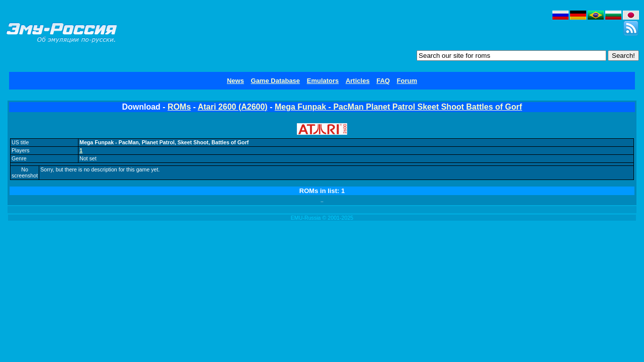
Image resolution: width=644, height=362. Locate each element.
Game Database (276, 81)
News (235, 81)
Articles (358, 81)
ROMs (179, 107)
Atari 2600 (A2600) (233, 107)
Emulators (323, 81)
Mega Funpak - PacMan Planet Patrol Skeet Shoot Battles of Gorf (398, 107)
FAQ (383, 81)
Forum (407, 81)
